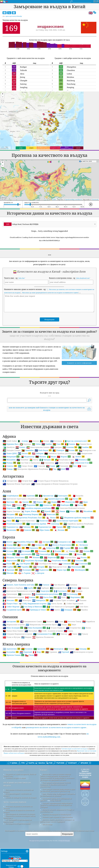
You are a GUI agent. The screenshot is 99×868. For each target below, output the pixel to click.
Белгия (24, 572)
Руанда (9, 490)
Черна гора (61, 597)
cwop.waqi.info (55, 827)
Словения (83, 591)
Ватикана (82, 572)
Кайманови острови (13, 624)
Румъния (79, 588)
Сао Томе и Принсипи (28, 490)
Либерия (38, 481)
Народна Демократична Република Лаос (24, 545)
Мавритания (85, 481)
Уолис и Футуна (12, 664)
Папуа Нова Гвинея (13, 658)
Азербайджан (12, 523)
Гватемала (62, 618)
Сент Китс (82, 634)
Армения (30, 523)
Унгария (40, 594)
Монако (36, 584)
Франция (10, 597)
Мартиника (75, 624)
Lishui (69, 74)
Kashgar (23, 67)
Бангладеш (63, 523)
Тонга (73, 661)
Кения (72, 477)
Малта (79, 581)
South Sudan (10, 468)
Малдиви (10, 541)
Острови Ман (68, 585)
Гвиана (70, 676)
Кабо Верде (43, 477)
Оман (9, 548)
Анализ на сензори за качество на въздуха (21, 825)
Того (73, 493)
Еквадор (83, 676)
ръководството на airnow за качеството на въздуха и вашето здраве (56, 754)
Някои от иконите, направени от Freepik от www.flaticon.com (57, 838)
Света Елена (62, 490)
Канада (32, 624)
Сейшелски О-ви (81, 490)
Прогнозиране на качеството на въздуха (20, 841)
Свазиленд (47, 490)
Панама (81, 627)
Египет (20, 474)
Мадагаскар (27, 484)
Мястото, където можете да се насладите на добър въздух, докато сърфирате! (57, 848)
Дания (81, 575)
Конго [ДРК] (10, 481)
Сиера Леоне (25, 493)
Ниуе (72, 652)
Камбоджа (65, 532)
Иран (7, 532)
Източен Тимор (73, 649)
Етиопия (70, 474)
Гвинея (70, 471)
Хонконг (28, 557)
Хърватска (44, 597)
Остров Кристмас (25, 548)
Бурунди (25, 471)
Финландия (76, 594)
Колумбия (11, 679)
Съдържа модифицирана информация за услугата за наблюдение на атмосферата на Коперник (56, 832)
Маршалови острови (14, 652)
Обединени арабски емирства (77, 545)
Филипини (11, 557)
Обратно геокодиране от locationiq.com (57, 841)
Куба (62, 624)
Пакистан (44, 548)
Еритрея (56, 474)
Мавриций (11, 484)
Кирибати (89, 649)
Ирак (84, 529)
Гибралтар (51, 575)
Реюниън (83, 487)
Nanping (70, 87)
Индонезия (70, 529)
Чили (31, 682)
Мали (51, 484)
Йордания (31, 532)
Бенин (45, 468)
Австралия (11, 648)
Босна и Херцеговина (62, 572)
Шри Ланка (44, 557)
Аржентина (12, 676)
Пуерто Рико (10, 631)
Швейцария (80, 597)
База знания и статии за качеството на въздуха (18, 818)
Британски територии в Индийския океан (23, 526)
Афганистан (46, 523)
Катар (80, 532)
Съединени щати (14, 637)
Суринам (51, 679)
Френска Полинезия (43, 664)
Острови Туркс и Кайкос (62, 627)
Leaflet (2, 147)
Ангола (34, 468)
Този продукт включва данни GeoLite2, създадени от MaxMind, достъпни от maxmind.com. (56, 812)
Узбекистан (76, 554)
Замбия (85, 474)
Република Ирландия (34, 588)
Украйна (25, 594)
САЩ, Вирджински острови (33, 631)
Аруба (30, 615)
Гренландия (10, 621)
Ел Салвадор (72, 621)
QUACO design (47, 851)
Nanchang (71, 84)
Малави (41, 484)
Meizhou (70, 77)
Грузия (25, 529)
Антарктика (10, 508)
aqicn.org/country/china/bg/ (14, 16)
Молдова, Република (15, 584)
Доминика (24, 621)
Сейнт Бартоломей (73, 631)
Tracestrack (95, 200)
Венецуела (57, 676)
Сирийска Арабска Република (79, 551)
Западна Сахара (12, 477)
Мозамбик (9, 487)
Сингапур (55, 551)
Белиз (72, 615)
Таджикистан (11, 554)
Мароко (64, 484)
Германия (34, 575)
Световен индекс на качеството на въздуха (75, 776)
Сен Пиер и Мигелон (33, 634)
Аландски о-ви (63, 569)
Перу (39, 679)
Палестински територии (67, 548)
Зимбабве (28, 477)
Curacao (44, 612)
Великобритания (14, 575)
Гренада (77, 618)
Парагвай (26, 679)
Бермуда (83, 615)
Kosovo (8, 569)
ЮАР (63, 496)
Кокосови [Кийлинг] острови (70, 535)
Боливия (27, 676)
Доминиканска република (47, 621)
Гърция (67, 575)
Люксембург (45, 581)
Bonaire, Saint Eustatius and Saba (20, 612)
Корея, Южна (31, 538)
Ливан (60, 538)
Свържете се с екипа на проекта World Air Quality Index (20, 802)
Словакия (66, 591)
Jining (23, 77)
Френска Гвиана (13, 682)
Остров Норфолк (56, 655)
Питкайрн (31, 658)
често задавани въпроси (15, 829)
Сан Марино (25, 591)
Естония (10, 578)
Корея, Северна (11, 538)
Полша (84, 584)
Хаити (55, 637)
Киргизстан (12, 535)
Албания (79, 569)
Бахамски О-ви (58, 615)
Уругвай (63, 679)
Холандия (27, 597)
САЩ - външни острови (51, 658)
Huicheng (71, 80)
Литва (9, 581)
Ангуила (72, 612)
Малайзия (88, 538)
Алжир (23, 468)
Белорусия (40, 572)
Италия (58, 578)
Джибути (9, 474)
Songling (24, 87)
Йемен (17, 532)
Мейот (78, 484)
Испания (42, 578)
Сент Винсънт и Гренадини (61, 634)
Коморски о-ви (87, 477)
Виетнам (10, 529)
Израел (40, 529)
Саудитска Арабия (36, 551)
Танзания (62, 493)
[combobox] (50, 224)
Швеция (10, 600)
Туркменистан (43, 554)
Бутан (75, 526)
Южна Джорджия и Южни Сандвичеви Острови (54, 511)
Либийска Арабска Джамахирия (60, 481)
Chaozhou (71, 70)
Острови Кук (73, 655)
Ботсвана (56, 468)
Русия (9, 591)
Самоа (68, 658)
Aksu (22, 74)
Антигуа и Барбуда (13, 615)
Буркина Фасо (11, 471)
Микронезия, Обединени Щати (41, 652)
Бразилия (41, 676)
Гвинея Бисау (84, 471)
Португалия (12, 588)
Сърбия (10, 594)
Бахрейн (78, 523)
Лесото (24, 480)
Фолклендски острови (82, 679)
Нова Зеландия (13, 655)
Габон (36, 471)
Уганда (8, 496)
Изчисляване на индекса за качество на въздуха (19, 838)
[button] (3, 94)
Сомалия (39, 493)
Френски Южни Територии (17, 511)
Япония (61, 557)
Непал (53, 545)
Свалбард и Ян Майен (46, 591)
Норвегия (52, 584)
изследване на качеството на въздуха (17, 811)
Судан (51, 493)
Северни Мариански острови (17, 661)
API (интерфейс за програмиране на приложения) (18, 848)
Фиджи (26, 664)
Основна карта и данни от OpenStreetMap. (58, 844)
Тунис (82, 493)
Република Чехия (59, 588)
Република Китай (14, 551)
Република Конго (65, 487)
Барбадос (43, 615)
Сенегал (10, 493)
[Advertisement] (50, 430)
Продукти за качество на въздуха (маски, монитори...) (19, 844)
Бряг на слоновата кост (77, 468)
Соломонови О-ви (44, 661)
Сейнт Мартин (11, 634)
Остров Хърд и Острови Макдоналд (51, 508)
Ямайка (83, 637)
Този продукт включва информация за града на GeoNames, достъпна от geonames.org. (58, 817)
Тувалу (83, 661)
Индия (54, 529)
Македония (64, 581)
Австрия (46, 569)
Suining (23, 84)
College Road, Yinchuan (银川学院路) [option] (21, 224)
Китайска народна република (38, 535)
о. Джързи (38, 600)
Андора (10, 572)
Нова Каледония (35, 655)
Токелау (62, 661)
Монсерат (25, 627)
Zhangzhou (71, 67)
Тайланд (27, 554)
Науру (62, 652)
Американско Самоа (31, 649)
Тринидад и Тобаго (38, 637)
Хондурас (69, 637)
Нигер (34, 487)
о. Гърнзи (24, 600)
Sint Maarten (58, 612)
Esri (7, 149)
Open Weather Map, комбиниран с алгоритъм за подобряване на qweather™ (58, 822)
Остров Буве (26, 508)
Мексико (10, 627)
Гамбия (47, 471)
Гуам (59, 649)
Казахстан (48, 532)
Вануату (48, 649)
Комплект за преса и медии (16, 805)
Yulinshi (23, 70)
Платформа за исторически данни (18, 851)
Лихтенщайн (26, 581)
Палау (86, 655)
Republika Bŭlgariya (26, 569)
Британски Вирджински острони (19, 618)
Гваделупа (45, 618)
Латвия (86, 578)
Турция (59, 554)
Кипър (72, 578)
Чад (53, 496)
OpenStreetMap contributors (74, 200)
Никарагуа (40, 627)
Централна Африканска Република (31, 496)
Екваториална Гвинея (38, 474)
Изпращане (67, 861)
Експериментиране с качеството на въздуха (17, 822)
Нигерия (47, 487)
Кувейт (48, 538)
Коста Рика (48, 624)
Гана (58, 471)
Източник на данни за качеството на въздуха (18, 834)
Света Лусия (55, 631)
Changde (24, 80)
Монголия (51, 541)
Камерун (58, 477)
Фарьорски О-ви (58, 594)
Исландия (26, 578)
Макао (73, 538)
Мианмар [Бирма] (30, 541)
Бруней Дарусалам (56, 526)
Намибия (22, 487)
